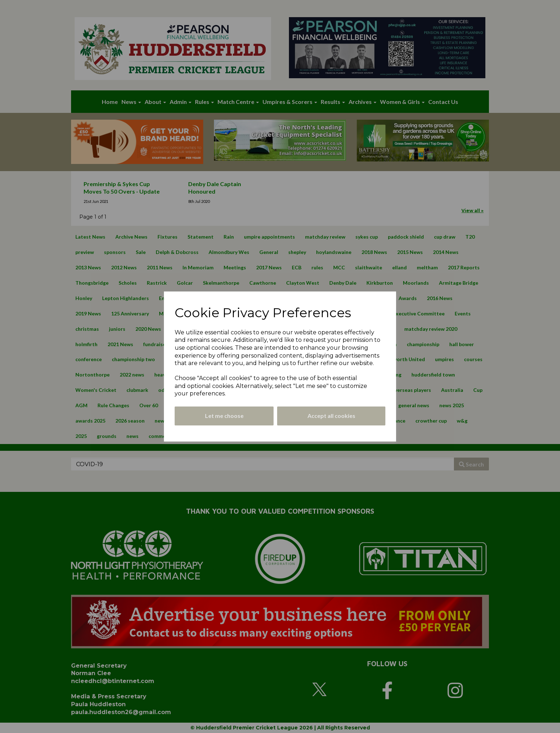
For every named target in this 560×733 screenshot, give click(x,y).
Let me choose (224, 416)
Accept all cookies (331, 416)
